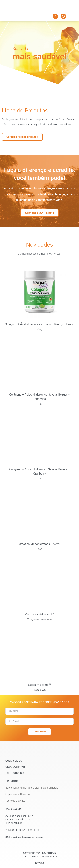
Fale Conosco (14, 773)
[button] (20, 15)
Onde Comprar (15, 767)
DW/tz (39, 863)
